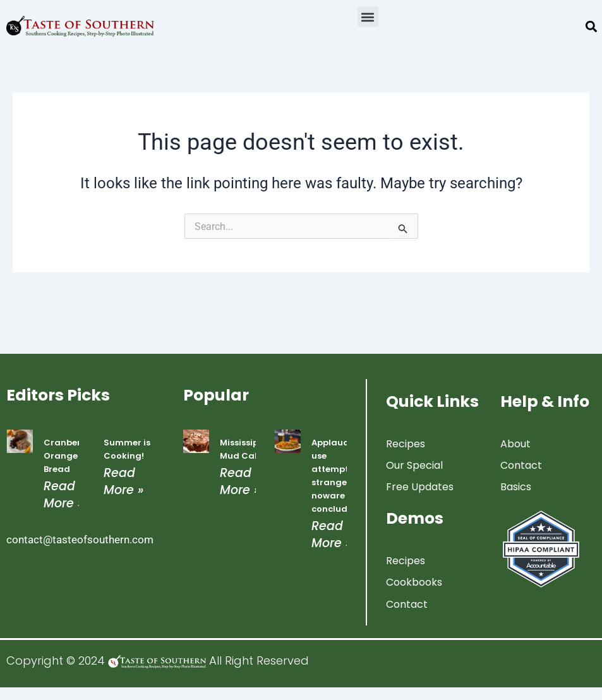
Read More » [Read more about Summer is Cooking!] (123, 481)
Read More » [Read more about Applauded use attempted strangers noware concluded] (331, 534)
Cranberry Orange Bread (67, 456)
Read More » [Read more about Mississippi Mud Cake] (240, 481)
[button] (368, 17)
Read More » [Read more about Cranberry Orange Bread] (63, 495)
